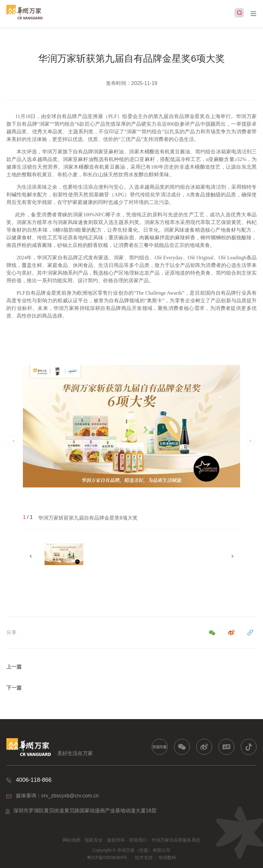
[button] (232, 556)
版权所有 (116, 840)
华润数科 (167, 857)
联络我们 (138, 840)
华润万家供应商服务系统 (176, 840)
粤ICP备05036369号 (107, 857)
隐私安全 (94, 840)
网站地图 (72, 840)
